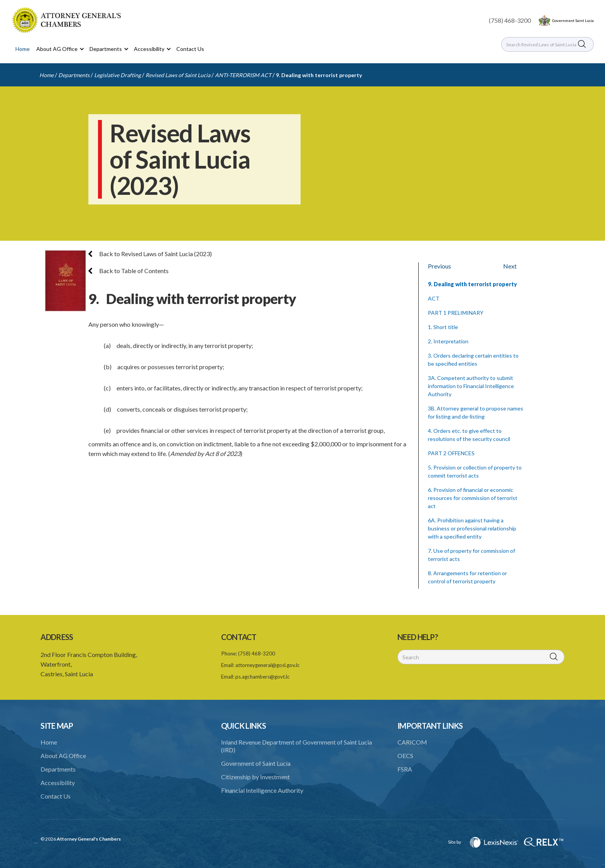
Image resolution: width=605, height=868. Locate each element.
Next (510, 266)
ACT (434, 298)
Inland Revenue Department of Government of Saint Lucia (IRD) (297, 746)
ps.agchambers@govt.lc (263, 677)
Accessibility (58, 783)
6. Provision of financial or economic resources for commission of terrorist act (473, 498)
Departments (74, 75)
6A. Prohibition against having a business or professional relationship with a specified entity (472, 528)
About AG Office (63, 756)
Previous (439, 266)
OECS (405, 756)
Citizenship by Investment (255, 777)
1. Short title (443, 327)
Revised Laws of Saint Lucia (178, 75)
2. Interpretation (448, 341)
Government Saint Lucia (573, 20)
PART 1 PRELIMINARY (456, 313)
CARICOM (412, 742)
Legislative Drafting (117, 75)
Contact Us (190, 49)
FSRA (405, 769)
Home (23, 49)
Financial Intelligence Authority (262, 790)
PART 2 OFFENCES (451, 453)
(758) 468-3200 (510, 20)
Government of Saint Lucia (256, 763)
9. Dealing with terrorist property (319, 75)
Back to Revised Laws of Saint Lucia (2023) (150, 254)
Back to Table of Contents (128, 271)
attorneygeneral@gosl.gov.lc (268, 665)
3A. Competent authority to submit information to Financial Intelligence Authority (471, 386)
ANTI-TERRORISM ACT (243, 75)
